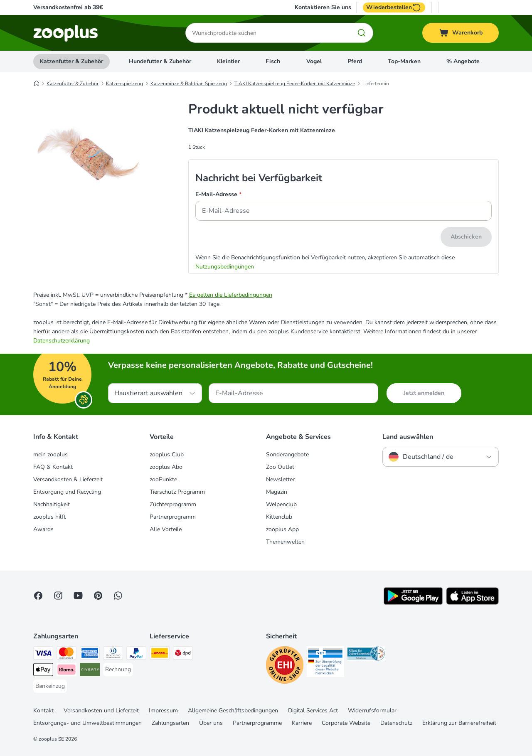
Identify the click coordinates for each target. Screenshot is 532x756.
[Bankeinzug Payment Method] (50, 686)
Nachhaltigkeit (52, 504)
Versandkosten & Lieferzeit (68, 479)
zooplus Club (167, 454)
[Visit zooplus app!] (413, 603)
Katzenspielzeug (124, 84)
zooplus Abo (166, 467)
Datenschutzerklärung (62, 341)
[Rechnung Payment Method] (118, 670)
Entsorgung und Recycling (67, 492)
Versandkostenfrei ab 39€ (68, 7)
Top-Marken (404, 61)
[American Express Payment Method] (90, 654)
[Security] (285, 666)
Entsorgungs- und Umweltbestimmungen (87, 723)
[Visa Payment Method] (43, 654)
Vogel (314, 61)
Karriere (302, 723)
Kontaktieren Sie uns (323, 7)
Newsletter (280, 479)
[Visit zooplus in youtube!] (78, 596)
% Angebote (463, 61)
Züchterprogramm (173, 504)
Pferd (355, 61)
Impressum (163, 710)
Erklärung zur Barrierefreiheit (459, 723)
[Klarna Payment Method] (66, 671)
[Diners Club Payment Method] (113, 654)
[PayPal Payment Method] (136, 654)
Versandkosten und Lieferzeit (101, 710)
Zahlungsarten (170, 723)
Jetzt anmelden (424, 393)
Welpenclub (281, 504)
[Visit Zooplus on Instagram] (58, 596)
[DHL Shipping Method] (160, 654)
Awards (43, 529)
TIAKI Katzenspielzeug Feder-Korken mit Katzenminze (295, 84)
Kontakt (43, 710)
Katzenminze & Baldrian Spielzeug (189, 84)
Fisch (273, 61)
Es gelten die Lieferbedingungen (231, 295)
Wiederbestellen (394, 7)
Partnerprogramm (173, 517)
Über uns (211, 723)
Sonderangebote (287, 454)
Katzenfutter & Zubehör (71, 61)
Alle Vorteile (166, 529)
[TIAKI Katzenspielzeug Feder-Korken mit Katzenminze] (87, 187)
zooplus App (282, 529)
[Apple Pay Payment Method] (43, 671)
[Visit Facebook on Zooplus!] (38, 596)
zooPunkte (163, 479)
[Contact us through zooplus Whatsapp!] (118, 596)
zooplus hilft (49, 517)
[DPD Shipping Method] (183, 654)
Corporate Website (346, 723)
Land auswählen (408, 437)
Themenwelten (285, 542)
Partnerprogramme (257, 723)
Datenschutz (396, 723)
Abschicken (466, 237)
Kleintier (228, 61)
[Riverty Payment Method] (90, 671)
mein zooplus (50, 454)
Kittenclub (279, 517)
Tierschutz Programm (177, 492)
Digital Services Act (313, 710)
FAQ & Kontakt (53, 467)
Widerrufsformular (372, 710)
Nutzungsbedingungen (225, 267)
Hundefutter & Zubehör (160, 61)
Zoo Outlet (280, 467)
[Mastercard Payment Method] (66, 654)
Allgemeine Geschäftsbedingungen (233, 710)
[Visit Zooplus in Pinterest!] (98, 596)
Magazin (277, 492)
